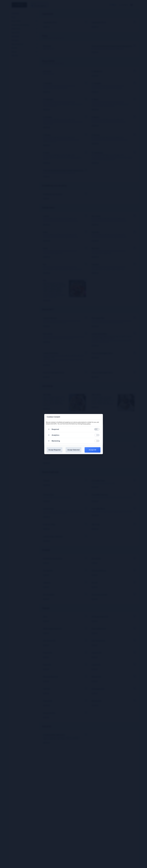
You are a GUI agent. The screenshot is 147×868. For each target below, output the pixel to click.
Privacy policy (86, 424)
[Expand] (49, 429)
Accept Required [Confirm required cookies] (54, 450)
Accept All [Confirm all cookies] (92, 450)
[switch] (97, 429)
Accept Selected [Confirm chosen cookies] (73, 450)
